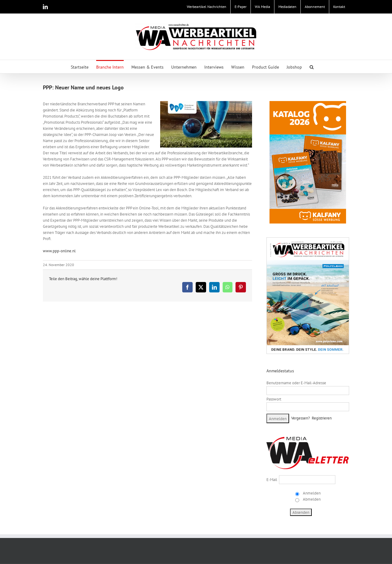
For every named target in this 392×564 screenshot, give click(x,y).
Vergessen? (301, 418)
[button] (312, 67)
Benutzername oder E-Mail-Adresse (296, 383)
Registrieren (322, 418)
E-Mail (272, 480)
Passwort (274, 399)
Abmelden (311, 499)
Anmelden (311, 493)
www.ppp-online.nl (59, 251)
